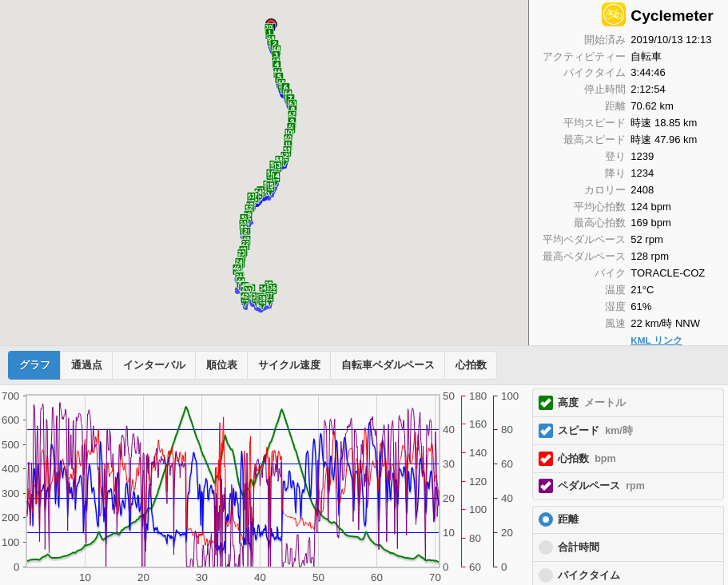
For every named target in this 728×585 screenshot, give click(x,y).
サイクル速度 (289, 365)
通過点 (87, 365)
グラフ (35, 365)
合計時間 (579, 547)
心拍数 (471, 365)
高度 (592, 403)
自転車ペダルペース (388, 365)
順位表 (222, 365)
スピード (595, 431)
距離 (568, 519)
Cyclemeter (672, 16)
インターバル (154, 365)
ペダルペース (601, 486)
